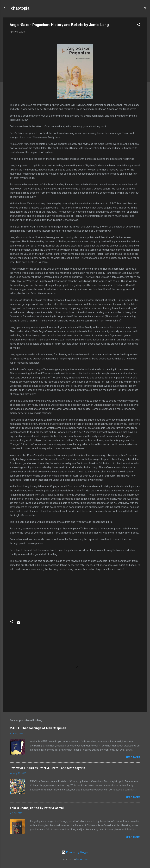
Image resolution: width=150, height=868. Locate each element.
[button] (138, 25)
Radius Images (82, 859)
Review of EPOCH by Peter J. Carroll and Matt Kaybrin (47, 768)
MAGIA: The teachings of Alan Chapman (38, 728)
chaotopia (20, 8)
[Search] (145, 9)
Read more (133, 757)
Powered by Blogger (75, 852)
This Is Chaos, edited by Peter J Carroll (37, 808)
